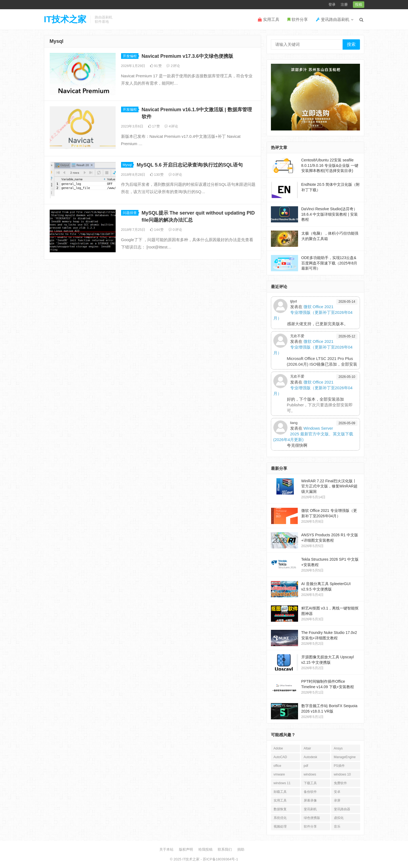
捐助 (241, 849)
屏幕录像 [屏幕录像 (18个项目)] (310, 800)
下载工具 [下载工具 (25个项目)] (310, 783)
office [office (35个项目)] (277, 766)
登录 (332, 4)
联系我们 (225, 849)
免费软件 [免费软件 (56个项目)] (340, 783)
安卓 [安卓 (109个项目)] (337, 792)
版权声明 (186, 849)
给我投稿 (205, 849)
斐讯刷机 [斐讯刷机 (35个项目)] (310, 809)
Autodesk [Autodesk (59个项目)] (311, 757)
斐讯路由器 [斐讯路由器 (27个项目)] (342, 809)
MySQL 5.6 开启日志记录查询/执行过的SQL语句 (190, 165)
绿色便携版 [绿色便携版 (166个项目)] (312, 818)
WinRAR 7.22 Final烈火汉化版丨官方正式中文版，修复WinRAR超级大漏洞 (330, 486)
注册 (344, 4)
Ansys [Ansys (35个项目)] (338, 748)
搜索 (351, 44)
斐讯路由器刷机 (333, 19)
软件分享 (298, 19)
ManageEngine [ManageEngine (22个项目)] (345, 757)
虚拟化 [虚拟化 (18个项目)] (339, 818)
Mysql (127, 165)
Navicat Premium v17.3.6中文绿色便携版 (187, 56)
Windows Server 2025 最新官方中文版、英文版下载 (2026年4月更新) (313, 434)
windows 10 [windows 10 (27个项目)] (342, 774)
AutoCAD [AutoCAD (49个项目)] (280, 757)
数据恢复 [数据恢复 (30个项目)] (280, 809)
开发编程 (130, 56)
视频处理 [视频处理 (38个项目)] (280, 826)
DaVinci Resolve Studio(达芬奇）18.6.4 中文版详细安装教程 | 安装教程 (330, 214)
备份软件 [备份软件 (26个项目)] (310, 792)
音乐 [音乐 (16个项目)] (337, 826)
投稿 (359, 4)
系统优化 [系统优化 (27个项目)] (280, 818)
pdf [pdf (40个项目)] (306, 766)
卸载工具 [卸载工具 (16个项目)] (280, 792)
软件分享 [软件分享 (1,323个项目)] (310, 826)
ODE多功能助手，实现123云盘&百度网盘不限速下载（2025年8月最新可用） (329, 263)
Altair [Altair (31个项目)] (307, 748)
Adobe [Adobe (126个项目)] (278, 748)
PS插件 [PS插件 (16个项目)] (339, 766)
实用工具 (269, 19)
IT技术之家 (65, 19)
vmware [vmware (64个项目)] (279, 774)
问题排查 (130, 213)
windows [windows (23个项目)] (310, 774)
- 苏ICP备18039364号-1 (219, 859)
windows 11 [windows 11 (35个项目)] (282, 783)
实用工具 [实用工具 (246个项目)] (280, 800)
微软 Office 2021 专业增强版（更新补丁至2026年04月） (313, 312)
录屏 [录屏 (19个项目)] (337, 800)
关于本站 (166, 849)
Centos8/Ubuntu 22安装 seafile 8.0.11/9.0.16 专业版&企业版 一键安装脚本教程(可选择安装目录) (330, 165)
